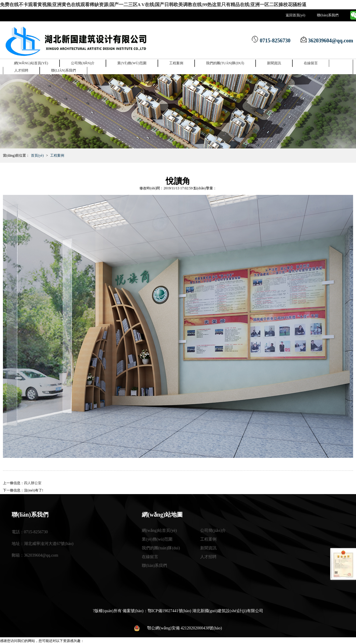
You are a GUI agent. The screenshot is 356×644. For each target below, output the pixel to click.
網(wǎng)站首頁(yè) (31, 61)
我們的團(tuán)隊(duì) (225, 61)
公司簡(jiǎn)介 (83, 61)
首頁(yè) (37, 153)
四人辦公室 (33, 481)
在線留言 (311, 61)
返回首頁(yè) (295, 13)
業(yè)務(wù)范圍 (132, 61)
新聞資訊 (274, 61)
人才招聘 (21, 68)
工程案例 (176, 61)
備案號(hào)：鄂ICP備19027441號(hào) (157, 608)
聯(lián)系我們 (328, 13)
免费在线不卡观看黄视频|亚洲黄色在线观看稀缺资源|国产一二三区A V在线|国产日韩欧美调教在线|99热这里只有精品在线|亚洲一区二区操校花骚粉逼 (115, 4)
